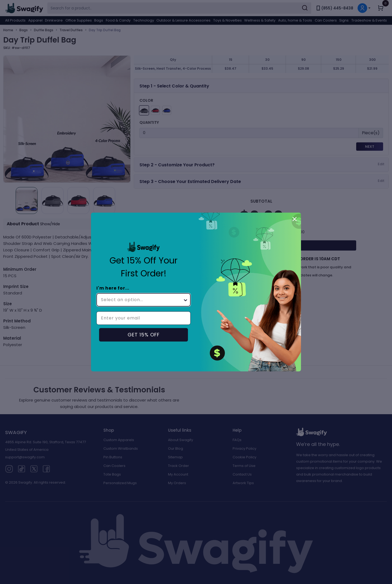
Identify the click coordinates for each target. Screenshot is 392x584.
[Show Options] (185, 300)
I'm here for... (113, 288)
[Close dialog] (295, 219)
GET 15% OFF (144, 335)
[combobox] (142, 300)
